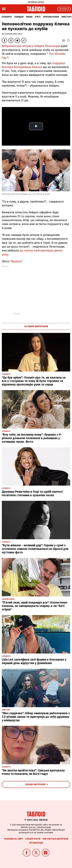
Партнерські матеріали (55, 839)
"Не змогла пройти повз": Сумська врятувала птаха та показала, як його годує (33, 772)
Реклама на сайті (13, 839)
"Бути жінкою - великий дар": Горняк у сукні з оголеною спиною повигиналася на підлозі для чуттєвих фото (35, 549)
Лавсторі (66, 17)
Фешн (29, 17)
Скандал (19, 17)
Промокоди (36, 843)
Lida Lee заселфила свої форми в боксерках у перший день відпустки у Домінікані (34, 661)
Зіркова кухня (51, 17)
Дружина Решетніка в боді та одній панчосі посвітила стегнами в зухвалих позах (32, 493)
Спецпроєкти (33, 839)
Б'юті (38, 17)
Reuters (16, 261)
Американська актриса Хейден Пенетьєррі (31, 46)
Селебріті (7, 17)
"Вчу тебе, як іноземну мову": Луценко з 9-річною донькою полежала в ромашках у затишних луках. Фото (32, 438)
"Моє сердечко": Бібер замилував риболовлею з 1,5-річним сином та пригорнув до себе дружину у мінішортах (36, 717)
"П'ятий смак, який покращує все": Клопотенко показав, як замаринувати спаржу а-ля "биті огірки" (35, 606)
